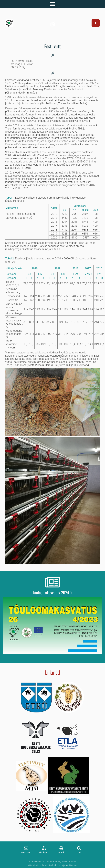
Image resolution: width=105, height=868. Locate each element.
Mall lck (53, 865)
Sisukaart (44, 853)
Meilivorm (26, 853)
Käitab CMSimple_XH (38, 865)
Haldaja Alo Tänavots (68, 865)
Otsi (79, 853)
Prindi (61, 853)
